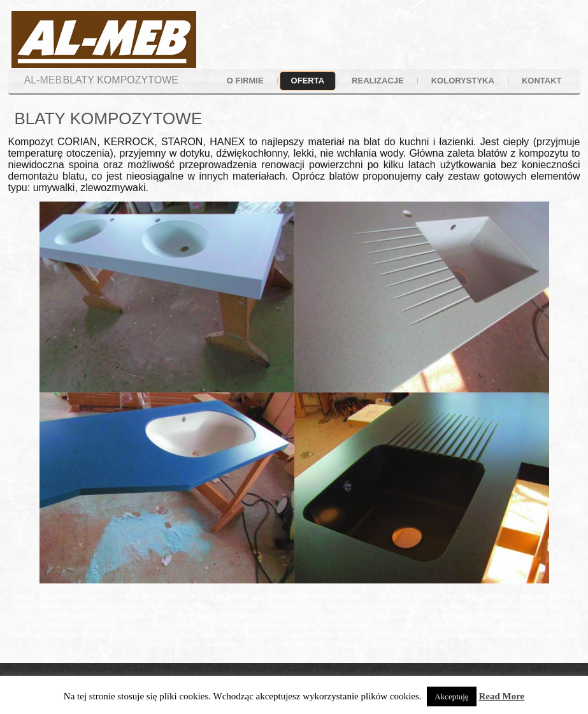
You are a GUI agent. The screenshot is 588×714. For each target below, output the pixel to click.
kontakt (542, 81)
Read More (501, 696)
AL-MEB (43, 80)
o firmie (245, 81)
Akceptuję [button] (451, 696)
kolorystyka (463, 81)
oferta (308, 81)
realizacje (378, 81)
